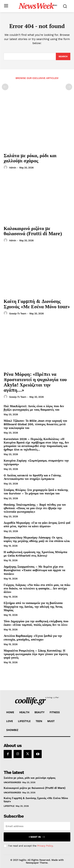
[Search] (63, 56)
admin (13, 168)
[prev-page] (5, 87)
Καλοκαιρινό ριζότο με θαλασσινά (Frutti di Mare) (33, 231)
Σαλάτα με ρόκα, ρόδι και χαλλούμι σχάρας (30, 158)
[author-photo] (6, 168)
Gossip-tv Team (18, 314)
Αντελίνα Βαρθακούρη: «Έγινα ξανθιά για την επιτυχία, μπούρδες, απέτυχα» (33, 638)
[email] (37, 826)
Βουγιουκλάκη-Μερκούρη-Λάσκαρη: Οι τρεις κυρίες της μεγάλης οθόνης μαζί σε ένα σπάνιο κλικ (37, 539)
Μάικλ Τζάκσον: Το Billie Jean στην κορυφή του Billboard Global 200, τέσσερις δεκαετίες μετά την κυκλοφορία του (35, 424)
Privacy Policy (45, 846)
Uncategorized (12, 782)
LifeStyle (9, 806)
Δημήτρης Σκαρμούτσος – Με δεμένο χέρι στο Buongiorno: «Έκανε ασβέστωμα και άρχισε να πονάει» (34, 570)
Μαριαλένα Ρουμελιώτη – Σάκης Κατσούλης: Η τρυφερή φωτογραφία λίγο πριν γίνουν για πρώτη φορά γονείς (36, 654)
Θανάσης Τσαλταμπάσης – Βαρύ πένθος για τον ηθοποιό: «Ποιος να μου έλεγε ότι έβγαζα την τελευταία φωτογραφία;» (35, 508)
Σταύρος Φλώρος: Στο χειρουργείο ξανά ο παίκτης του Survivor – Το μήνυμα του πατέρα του (36, 492)
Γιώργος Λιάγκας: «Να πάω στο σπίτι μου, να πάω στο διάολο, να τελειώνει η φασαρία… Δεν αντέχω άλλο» (37, 588)
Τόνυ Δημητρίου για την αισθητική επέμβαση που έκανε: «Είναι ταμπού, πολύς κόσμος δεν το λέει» (36, 623)
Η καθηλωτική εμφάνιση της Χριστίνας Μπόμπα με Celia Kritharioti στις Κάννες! (35, 554)
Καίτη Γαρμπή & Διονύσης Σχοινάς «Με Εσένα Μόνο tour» (37, 304)
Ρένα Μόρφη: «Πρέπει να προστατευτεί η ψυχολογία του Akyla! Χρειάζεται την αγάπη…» (35, 382)
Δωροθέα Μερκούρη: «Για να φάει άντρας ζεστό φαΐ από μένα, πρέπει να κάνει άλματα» (37, 524)
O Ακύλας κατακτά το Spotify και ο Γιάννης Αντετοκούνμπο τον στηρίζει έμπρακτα (32, 477)
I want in (37, 837)
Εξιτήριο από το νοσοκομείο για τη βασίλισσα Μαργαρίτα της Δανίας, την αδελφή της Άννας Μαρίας (33, 606)
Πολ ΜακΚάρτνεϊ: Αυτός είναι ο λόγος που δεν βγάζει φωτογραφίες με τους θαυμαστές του (34, 408)
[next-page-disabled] (69, 87)
